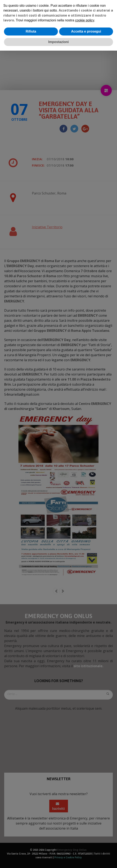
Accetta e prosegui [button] (86, 31)
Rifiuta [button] (31, 31)
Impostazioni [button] (58, 42)
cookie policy (84, 20)
